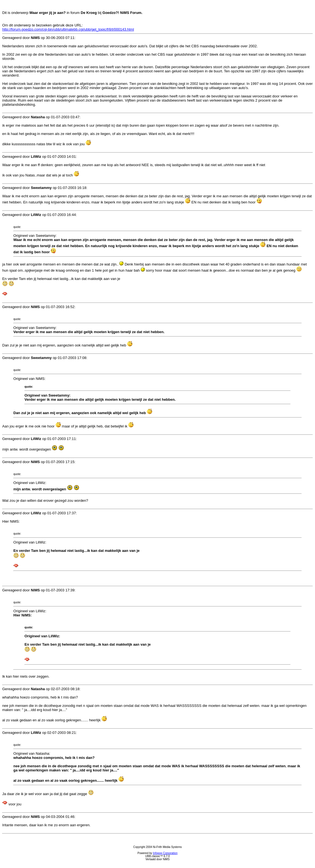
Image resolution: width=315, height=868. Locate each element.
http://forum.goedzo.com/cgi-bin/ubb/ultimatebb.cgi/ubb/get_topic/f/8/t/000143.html (68, 29)
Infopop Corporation (165, 853)
